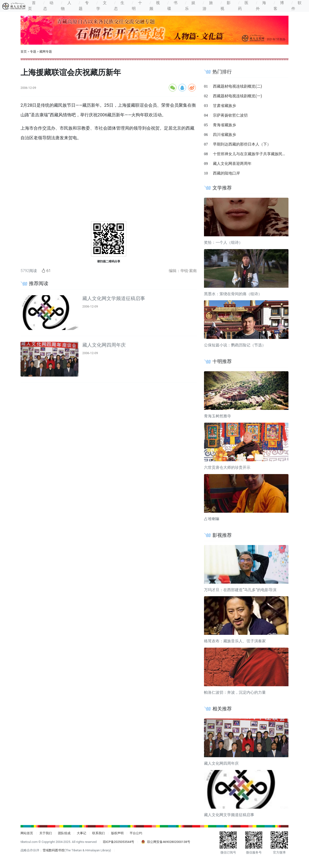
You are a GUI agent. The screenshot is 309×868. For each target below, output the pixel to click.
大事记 (81, 833)
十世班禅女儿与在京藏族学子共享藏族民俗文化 (253, 154)
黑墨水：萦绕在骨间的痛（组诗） (233, 294)
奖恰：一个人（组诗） (223, 242)
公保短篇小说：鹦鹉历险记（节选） (235, 345)
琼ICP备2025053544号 (119, 842)
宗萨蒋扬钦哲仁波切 (230, 115)
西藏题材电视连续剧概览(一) (237, 96)
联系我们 (98, 833)
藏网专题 (46, 52)
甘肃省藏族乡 (225, 106)
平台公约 (136, 833)
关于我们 (46, 833)
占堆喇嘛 (212, 519)
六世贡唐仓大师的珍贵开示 (227, 467)
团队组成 (64, 833)
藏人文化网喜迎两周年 (232, 164)
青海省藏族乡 (225, 125)
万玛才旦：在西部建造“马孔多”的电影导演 (240, 590)
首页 (24, 52)
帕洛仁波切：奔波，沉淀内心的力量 (235, 692)
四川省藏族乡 (225, 135)
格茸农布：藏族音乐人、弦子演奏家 (235, 641)
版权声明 (117, 833)
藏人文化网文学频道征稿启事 (114, 298)
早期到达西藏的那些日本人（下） (242, 144)
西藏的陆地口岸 (226, 173)
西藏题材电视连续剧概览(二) (237, 86)
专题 (33, 52)
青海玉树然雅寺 (218, 416)
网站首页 (27, 833)
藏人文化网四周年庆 (104, 345)
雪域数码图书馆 (53, 850)
